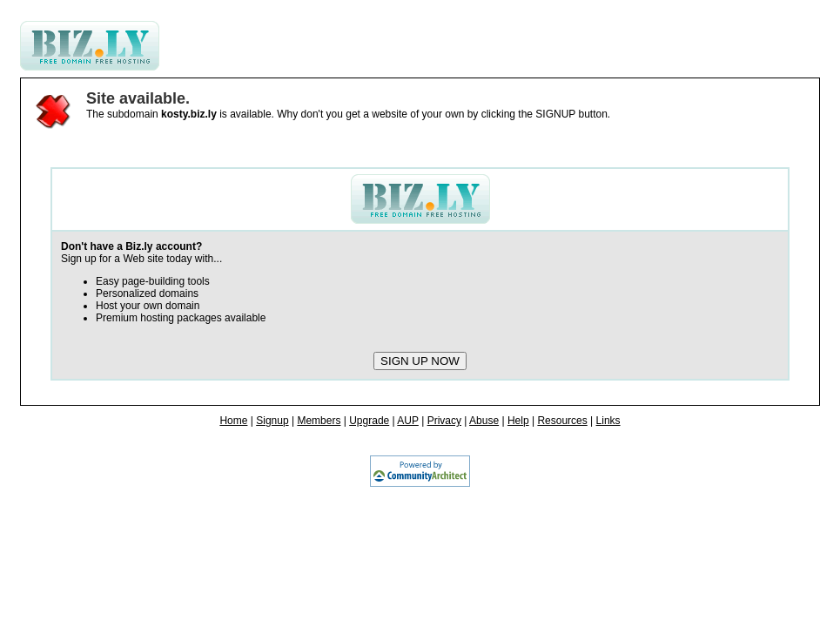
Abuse (484, 421)
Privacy (444, 421)
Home (233, 421)
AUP (407, 421)
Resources (562, 421)
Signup (272, 421)
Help (518, 421)
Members (319, 421)
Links (608, 421)
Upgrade (369, 421)
